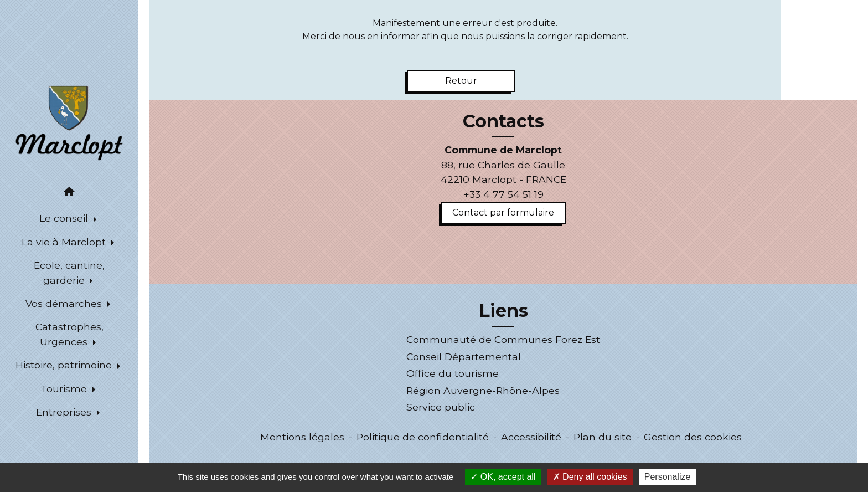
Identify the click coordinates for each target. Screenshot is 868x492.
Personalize (668, 477)
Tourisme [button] (65, 389)
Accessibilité (531, 437)
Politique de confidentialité (423, 437)
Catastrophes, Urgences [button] (69, 334)
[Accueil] (69, 122)
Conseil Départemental (464, 357)
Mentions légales (302, 437)
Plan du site (603, 437)
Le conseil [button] (65, 218)
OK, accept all (503, 477)
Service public (441, 407)
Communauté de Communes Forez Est (503, 339)
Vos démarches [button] (65, 303)
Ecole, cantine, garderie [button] (69, 272)
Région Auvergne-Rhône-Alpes (483, 390)
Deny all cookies (590, 477)
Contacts (503, 121)
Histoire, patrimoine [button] (65, 365)
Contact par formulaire (503, 212)
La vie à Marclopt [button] (65, 242)
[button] (69, 194)
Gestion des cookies (693, 437)
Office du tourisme (453, 373)
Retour (461, 81)
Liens (503, 311)
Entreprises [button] (65, 412)
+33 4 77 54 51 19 (503, 194)
